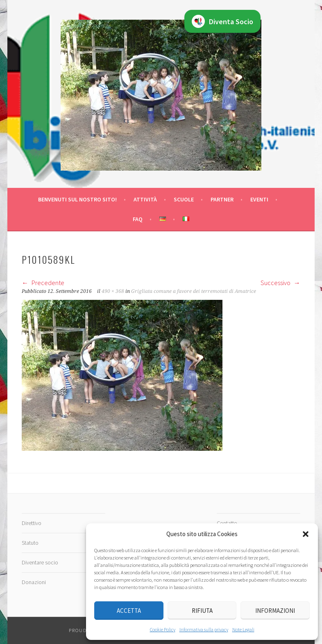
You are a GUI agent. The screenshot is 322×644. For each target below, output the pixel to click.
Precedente (43, 283)
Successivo (280, 283)
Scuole (184, 199)
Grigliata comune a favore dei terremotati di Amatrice (194, 291)
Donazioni (34, 582)
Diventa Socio (222, 21)
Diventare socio (40, 562)
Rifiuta (202, 611)
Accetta (129, 611)
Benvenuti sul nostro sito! (77, 199)
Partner (222, 199)
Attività (145, 199)
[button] (306, 534)
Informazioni (275, 611)
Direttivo (32, 523)
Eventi (259, 199)
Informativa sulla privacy (204, 629)
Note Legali (243, 629)
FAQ (138, 219)
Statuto (30, 543)
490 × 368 (113, 291)
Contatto (227, 523)
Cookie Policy (163, 629)
